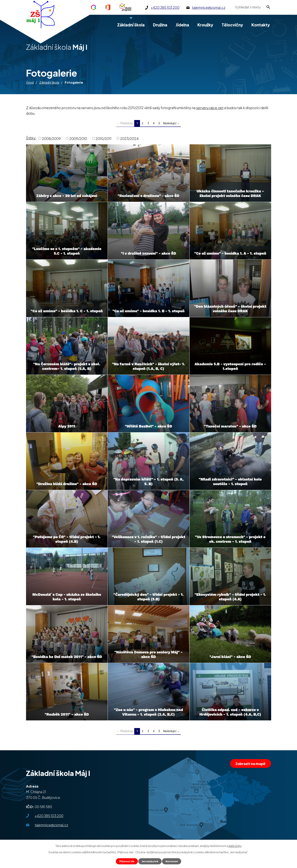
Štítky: (31, 138)
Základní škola (49, 82)
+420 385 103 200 (49, 816)
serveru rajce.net (210, 108)
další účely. (235, 845)
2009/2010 (78, 138)
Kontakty (261, 25)
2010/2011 (103, 138)
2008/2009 (51, 138)
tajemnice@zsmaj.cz (51, 825)
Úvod (30, 82)
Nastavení (174, 861)
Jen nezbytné (150, 861)
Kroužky (205, 25)
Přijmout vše (125, 861)
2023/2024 (129, 138)
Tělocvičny (232, 25)
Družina (160, 25)
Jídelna (182, 25)
